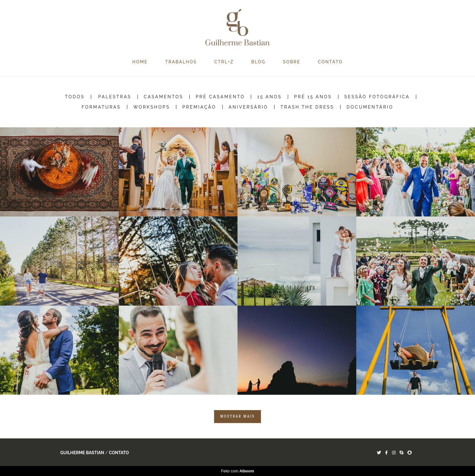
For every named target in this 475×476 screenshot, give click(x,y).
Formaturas (101, 107)
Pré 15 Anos (313, 97)
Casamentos (164, 97)
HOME (140, 62)
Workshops (152, 107)
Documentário (370, 107)
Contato (119, 453)
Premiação (199, 107)
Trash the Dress (307, 107)
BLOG (258, 62)
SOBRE (292, 62)
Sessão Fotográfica (377, 97)
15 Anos (269, 97)
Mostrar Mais (237, 416)
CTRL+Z (224, 62)
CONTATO (331, 62)
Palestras (115, 97)
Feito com (237, 471)
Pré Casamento (220, 97)
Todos (75, 97)
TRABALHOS (181, 62)
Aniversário (248, 107)
